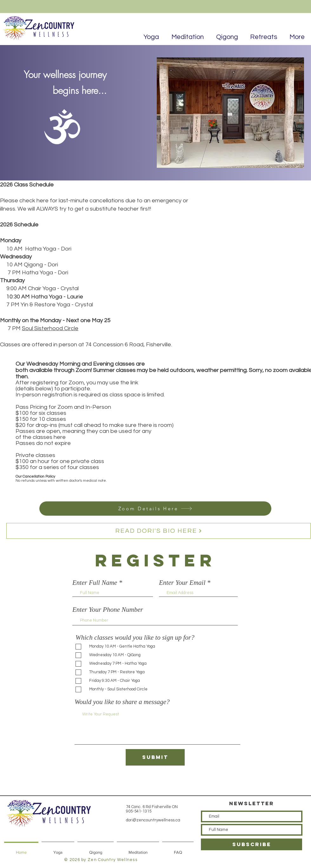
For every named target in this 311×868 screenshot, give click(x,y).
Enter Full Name (95, 583)
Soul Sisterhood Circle (50, 328)
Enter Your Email (182, 583)
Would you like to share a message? (122, 702)
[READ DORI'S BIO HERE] (159, 531)
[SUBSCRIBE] (251, 844)
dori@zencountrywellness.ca (153, 820)
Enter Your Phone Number (108, 610)
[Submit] (155, 757)
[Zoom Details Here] (155, 509)
